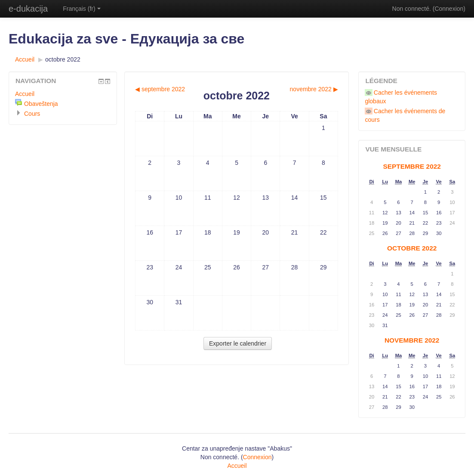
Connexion (449, 9)
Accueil (25, 59)
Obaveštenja (41, 104)
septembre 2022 (412, 166)
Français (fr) (82, 9)
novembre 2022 (412, 340)
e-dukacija (28, 9)
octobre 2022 (63, 59)
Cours (32, 114)
